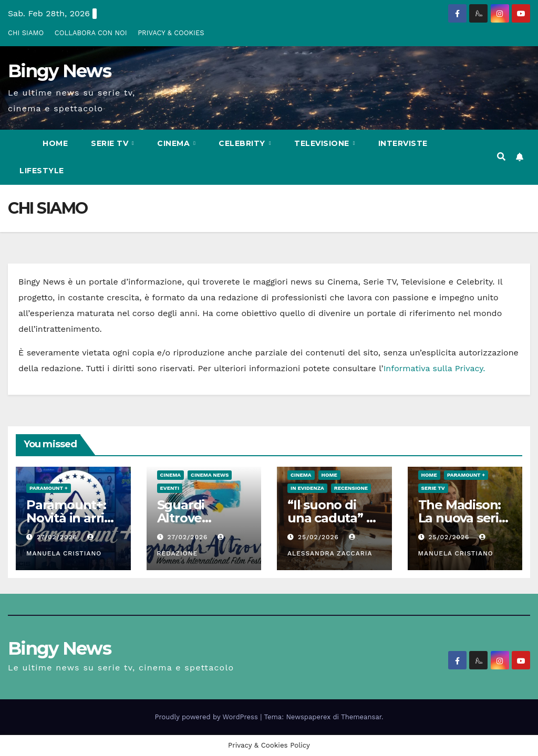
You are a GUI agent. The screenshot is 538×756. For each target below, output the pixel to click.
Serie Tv (111, 143)
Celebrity (243, 143)
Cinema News (210, 475)
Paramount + (49, 488)
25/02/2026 (320, 537)
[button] (501, 157)
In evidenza (307, 488)
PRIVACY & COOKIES (171, 33)
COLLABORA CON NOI (91, 33)
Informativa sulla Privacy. (434, 368)
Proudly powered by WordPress (208, 717)
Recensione (351, 488)
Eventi (170, 488)
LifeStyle (42, 171)
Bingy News (59, 71)
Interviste (403, 143)
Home (55, 143)
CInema (175, 143)
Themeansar (361, 717)
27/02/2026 (58, 537)
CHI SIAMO (26, 33)
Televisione (323, 143)
